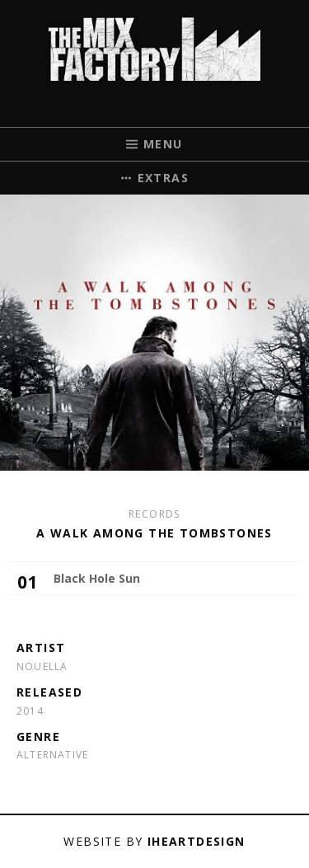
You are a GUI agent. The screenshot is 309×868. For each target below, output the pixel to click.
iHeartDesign (197, 841)
